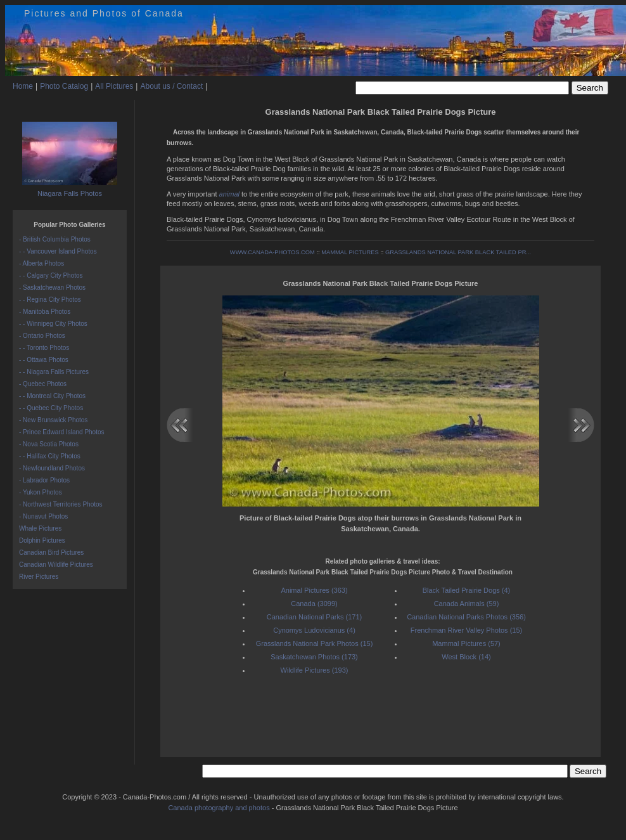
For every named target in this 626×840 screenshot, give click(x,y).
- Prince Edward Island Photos (62, 432)
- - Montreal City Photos (52, 396)
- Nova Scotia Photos (49, 444)
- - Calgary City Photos (51, 275)
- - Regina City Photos (50, 300)
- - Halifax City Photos (50, 456)
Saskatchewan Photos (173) (314, 657)
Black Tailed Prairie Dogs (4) (467, 590)
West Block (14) (466, 657)
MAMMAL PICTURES (350, 252)
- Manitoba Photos (45, 312)
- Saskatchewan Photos (52, 288)
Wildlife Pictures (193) (315, 670)
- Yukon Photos (41, 492)
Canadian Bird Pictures (51, 552)
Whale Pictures (40, 528)
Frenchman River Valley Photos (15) (466, 630)
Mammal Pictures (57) (466, 643)
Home (23, 86)
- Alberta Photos (42, 263)
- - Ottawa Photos (44, 360)
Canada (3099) (314, 604)
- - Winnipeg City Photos (53, 324)
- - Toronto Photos (44, 348)
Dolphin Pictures (42, 540)
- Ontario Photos (42, 336)
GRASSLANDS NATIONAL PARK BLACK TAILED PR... (458, 252)
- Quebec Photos (43, 384)
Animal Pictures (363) (314, 590)
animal (229, 194)
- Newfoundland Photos (52, 468)
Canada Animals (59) (467, 604)
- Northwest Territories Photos (61, 504)
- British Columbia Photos (55, 239)
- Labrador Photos (44, 480)
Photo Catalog (64, 86)
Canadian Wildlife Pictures (56, 565)
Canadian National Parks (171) (314, 617)
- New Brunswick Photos (53, 420)
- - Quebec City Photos (51, 408)
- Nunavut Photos (43, 516)
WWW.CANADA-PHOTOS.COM (272, 252)
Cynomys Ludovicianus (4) (314, 630)
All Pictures (114, 86)
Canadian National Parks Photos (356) (466, 617)
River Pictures (39, 577)
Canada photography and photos (219, 808)
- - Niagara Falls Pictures (54, 372)
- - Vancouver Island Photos (58, 251)
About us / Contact (171, 86)
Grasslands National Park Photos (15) (315, 643)
